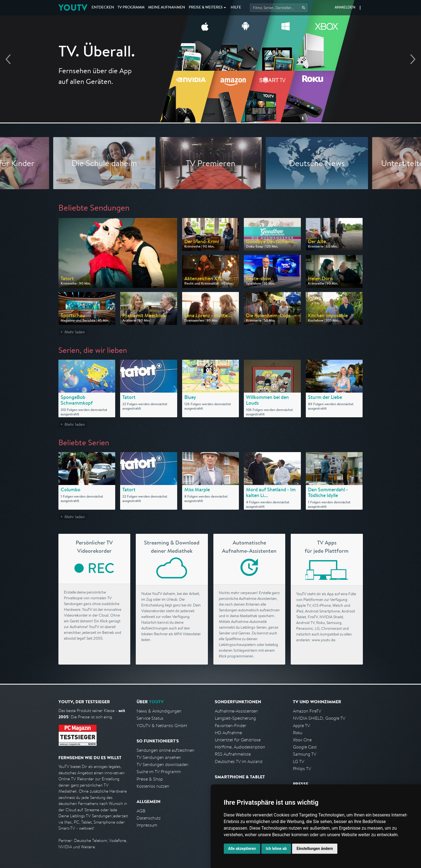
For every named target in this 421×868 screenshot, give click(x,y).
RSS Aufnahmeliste (233, 754)
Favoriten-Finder (231, 726)
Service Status (150, 718)
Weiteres (206, 8)
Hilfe (236, 8)
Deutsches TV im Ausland (239, 761)
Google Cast (305, 747)
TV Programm (131, 8)
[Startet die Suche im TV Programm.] (279, 8)
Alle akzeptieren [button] (242, 849)
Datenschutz (149, 818)
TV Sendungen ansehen (159, 757)
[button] (360, 8)
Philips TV (302, 769)
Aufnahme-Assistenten (236, 711)
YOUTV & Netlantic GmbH (162, 726)
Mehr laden (75, 332)
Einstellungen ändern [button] (315, 849)
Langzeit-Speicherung (235, 718)
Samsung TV (305, 754)
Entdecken (103, 8)
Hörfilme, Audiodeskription (240, 747)
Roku (298, 733)
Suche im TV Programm (159, 772)
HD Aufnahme (228, 733)
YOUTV (73, 8)
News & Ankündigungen (159, 711)
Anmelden (345, 8)
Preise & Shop (150, 779)
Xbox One (302, 740)
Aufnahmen (167, 8)
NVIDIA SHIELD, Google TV (319, 718)
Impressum (147, 825)
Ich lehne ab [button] (276, 849)
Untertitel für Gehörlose (238, 740)
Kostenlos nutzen (153, 786)
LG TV (299, 761)
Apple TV (301, 726)
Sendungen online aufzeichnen (166, 750)
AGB (141, 811)
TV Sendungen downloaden (163, 765)
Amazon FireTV (307, 711)
